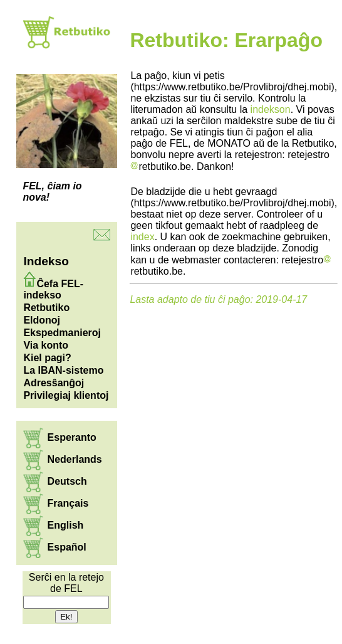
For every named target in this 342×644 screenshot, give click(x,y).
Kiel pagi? (47, 358)
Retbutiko (46, 308)
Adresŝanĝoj (54, 383)
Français (68, 503)
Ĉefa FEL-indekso (53, 289)
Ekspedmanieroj (62, 333)
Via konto (46, 345)
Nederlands (75, 459)
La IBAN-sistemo (63, 370)
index (142, 237)
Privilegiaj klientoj (66, 395)
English (66, 525)
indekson (271, 109)
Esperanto (72, 437)
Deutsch (67, 481)
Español (67, 547)
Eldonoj (42, 320)
